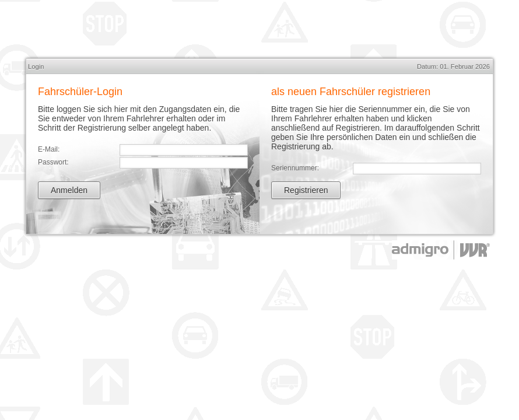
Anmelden (69, 190)
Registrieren (306, 190)
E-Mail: (49, 149)
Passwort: (53, 162)
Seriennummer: (295, 168)
